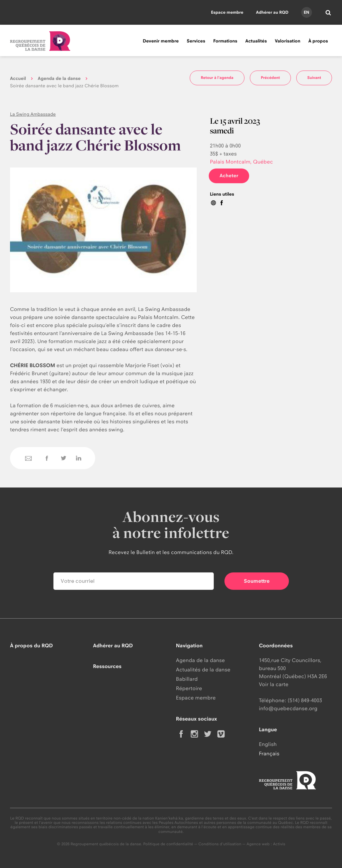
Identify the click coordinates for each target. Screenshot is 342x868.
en (306, 12)
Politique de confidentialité (168, 844)
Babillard (187, 679)
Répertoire (189, 688)
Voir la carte (274, 684)
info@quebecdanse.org (288, 708)
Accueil (18, 79)
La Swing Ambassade (33, 114)
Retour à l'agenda (217, 78)
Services (196, 41)
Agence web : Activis (266, 844)
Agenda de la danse (59, 79)
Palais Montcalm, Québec (241, 162)
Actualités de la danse (203, 670)
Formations (225, 41)
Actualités (256, 41)
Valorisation (288, 41)
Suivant (314, 78)
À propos (318, 41)
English (268, 744)
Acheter (229, 176)
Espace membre (227, 12)
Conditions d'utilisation (220, 844)
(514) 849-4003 (305, 700)
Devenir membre (161, 41)
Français (269, 753)
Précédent (270, 78)
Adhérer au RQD (272, 12)
